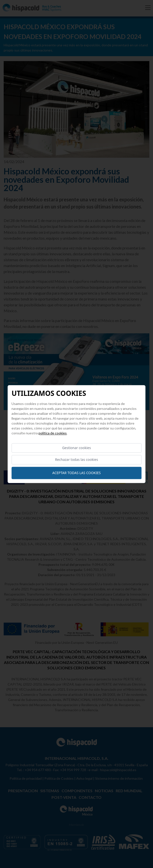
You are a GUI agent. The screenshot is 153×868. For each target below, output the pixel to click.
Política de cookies (53, 433)
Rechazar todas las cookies (76, 460)
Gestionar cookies (76, 448)
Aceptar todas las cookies (76, 473)
